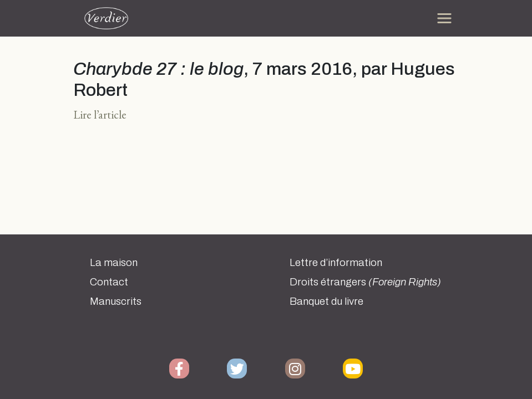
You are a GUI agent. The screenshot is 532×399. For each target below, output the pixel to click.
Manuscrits (116, 301)
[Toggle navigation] (444, 18)
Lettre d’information (336, 263)
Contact (109, 282)
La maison (114, 263)
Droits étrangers (365, 282)
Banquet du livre (326, 301)
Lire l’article (100, 114)
